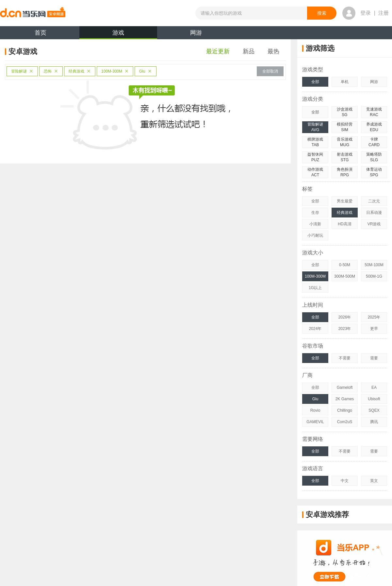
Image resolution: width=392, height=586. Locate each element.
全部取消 (270, 71)
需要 (374, 358)
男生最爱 (345, 201)
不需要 (345, 358)
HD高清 (344, 224)
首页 (41, 33)
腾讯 (374, 422)
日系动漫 (374, 213)
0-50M (345, 265)
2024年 (315, 329)
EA (374, 388)
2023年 (345, 329)
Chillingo (345, 410)
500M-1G (374, 276)
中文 (345, 481)
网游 (196, 33)
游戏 (118, 34)
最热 (273, 51)
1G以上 (315, 288)
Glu (146, 71)
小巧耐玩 (315, 235)
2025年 (374, 317)
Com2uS (345, 422)
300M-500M (345, 276)
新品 (249, 51)
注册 (384, 13)
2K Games (345, 399)
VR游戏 (374, 224)
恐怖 (51, 71)
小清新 (315, 224)
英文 (374, 481)
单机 (345, 82)
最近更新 (218, 51)
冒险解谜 (22, 71)
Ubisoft (374, 399)
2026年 (345, 317)
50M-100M (374, 265)
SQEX (374, 410)
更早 (374, 329)
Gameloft (345, 388)
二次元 (374, 201)
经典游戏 (80, 71)
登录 (366, 13)
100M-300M (115, 71)
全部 (315, 82)
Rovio (315, 410)
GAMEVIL (315, 422)
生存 (315, 213)
